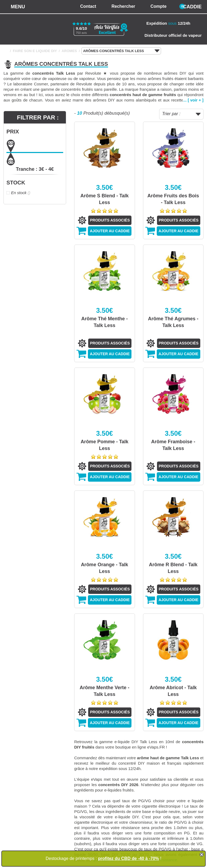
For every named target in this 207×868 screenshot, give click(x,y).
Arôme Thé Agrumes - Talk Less (173, 322)
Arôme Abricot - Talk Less (173, 691)
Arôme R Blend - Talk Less (173, 568)
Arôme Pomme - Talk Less (105, 445)
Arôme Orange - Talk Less (105, 568)
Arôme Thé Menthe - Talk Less (104, 322)
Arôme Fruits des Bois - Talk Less (173, 199)
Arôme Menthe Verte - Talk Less (104, 691)
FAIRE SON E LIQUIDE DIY (35, 51)
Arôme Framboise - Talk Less (173, 445)
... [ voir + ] (193, 100)
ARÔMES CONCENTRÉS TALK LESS (121, 51)
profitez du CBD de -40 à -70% (129, 858)
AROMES (69, 51)
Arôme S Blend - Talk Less (105, 199)
